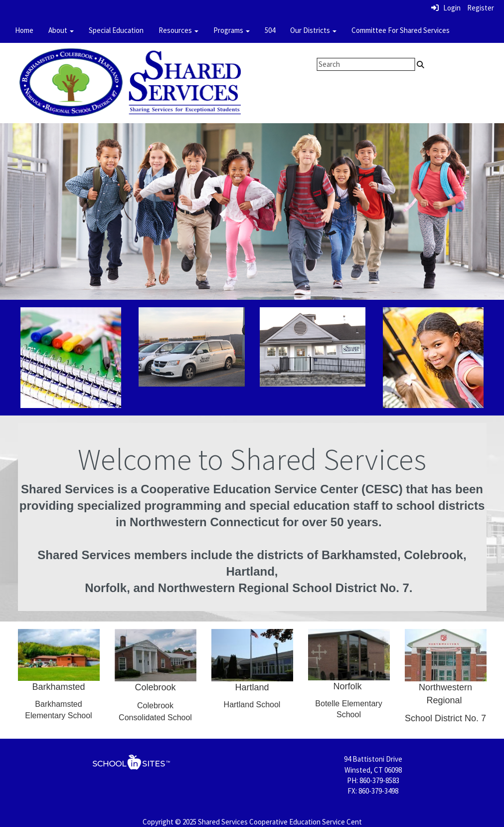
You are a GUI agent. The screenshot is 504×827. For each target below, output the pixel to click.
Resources (178, 30)
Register (481, 8)
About (61, 30)
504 (270, 30)
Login (446, 8)
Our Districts (313, 30)
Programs (232, 30)
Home (24, 30)
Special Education (116, 30)
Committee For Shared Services (401, 30)
